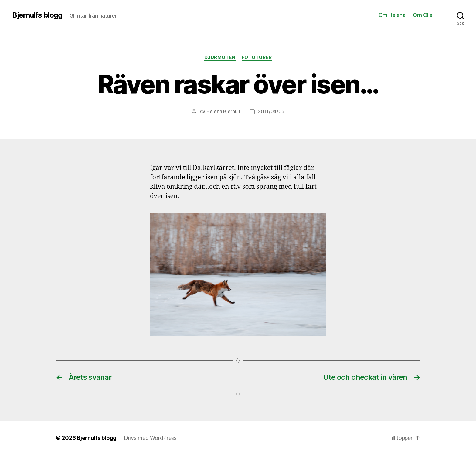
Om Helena (392, 15)
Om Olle (423, 15)
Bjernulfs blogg (37, 15)
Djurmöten (220, 57)
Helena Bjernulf (223, 111)
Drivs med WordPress (150, 438)
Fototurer (257, 57)
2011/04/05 (271, 111)
